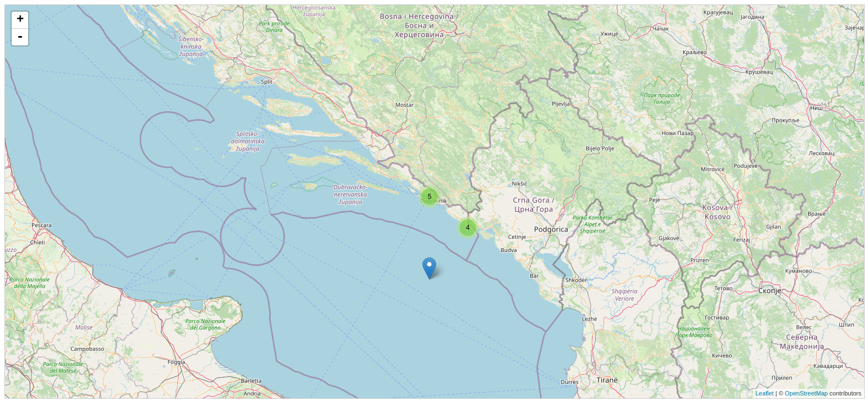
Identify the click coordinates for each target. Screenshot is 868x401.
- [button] (20, 37)
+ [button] (20, 20)
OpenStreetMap (807, 393)
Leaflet (765, 393)
